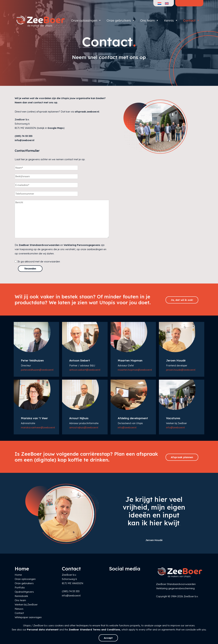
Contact (191, 20)
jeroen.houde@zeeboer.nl (181, 370)
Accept (108, 638)
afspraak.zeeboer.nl (87, 112)
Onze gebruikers (121, 20)
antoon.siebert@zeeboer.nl (85, 370)
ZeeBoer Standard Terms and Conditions (94, 630)
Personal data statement (43, 630)
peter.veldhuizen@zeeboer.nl (37, 370)
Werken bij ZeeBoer (26, 605)
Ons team (149, 20)
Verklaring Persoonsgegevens (82, 245)
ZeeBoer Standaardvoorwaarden (39, 245)
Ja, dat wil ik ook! (182, 300)
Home (18, 575)
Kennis (171, 20)
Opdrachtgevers (24, 592)
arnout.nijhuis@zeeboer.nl (84, 427)
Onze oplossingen (86, 20)
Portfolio (20, 588)
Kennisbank (21, 596)
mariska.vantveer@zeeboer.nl (38, 427)
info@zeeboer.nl (24, 140)
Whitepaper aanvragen (28, 617)
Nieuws (19, 609)
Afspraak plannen (182, 457)
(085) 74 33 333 (24, 136)
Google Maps (56, 128)
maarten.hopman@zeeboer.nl (135, 370)
